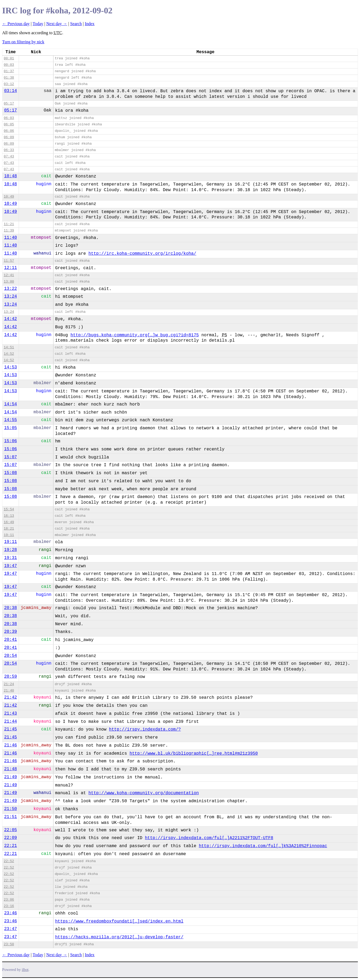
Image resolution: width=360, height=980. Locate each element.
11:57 (9, 261)
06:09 (9, 137)
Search (76, 24)
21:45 (10, 729)
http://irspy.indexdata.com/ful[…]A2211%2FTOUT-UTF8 (209, 838)
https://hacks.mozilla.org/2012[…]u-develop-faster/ (119, 937)
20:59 (10, 677)
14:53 (10, 367)
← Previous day (16, 24)
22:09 (10, 838)
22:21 (10, 846)
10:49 (9, 197)
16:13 (9, 516)
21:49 (10, 777)
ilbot (25, 970)
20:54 (10, 656)
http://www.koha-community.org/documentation (144, 793)
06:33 (9, 150)
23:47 (10, 929)
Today (38, 24)
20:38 (10, 608)
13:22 (10, 289)
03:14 (10, 91)
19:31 (10, 558)
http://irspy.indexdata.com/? (145, 730)
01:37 (9, 71)
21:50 (10, 809)
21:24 (9, 684)
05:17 (9, 104)
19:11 (9, 535)
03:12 (9, 84)
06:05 (9, 124)
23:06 (9, 900)
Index (90, 24)
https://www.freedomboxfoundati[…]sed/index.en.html (119, 921)
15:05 (10, 428)
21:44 (10, 722)
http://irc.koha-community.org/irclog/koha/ (142, 254)
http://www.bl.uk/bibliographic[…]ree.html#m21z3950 (194, 754)
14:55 (10, 420)
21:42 (10, 697)
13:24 (10, 296)
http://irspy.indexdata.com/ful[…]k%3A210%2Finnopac (263, 846)
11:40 (10, 238)
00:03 (9, 65)
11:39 (9, 231)
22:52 (9, 861)
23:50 (9, 944)
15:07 (10, 457)
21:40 (9, 691)
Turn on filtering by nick (23, 42)
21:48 (10, 769)
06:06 (9, 131)
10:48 (10, 176)
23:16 (9, 906)
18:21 (9, 529)
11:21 (9, 224)
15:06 (10, 441)
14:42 (10, 319)
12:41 (9, 275)
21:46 (10, 745)
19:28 (10, 550)
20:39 (10, 632)
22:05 (10, 830)
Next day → (57, 24)
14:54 (10, 404)
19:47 (10, 566)
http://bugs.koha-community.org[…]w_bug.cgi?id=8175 (135, 335)
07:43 (9, 157)
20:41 (10, 640)
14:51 (9, 347)
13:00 (9, 282)
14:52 (9, 354)
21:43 (10, 713)
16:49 (9, 522)
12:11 (10, 268)
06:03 (9, 118)
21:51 (10, 817)
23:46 (10, 913)
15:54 (9, 509)
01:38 (9, 78)
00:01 (9, 58)
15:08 (10, 473)
